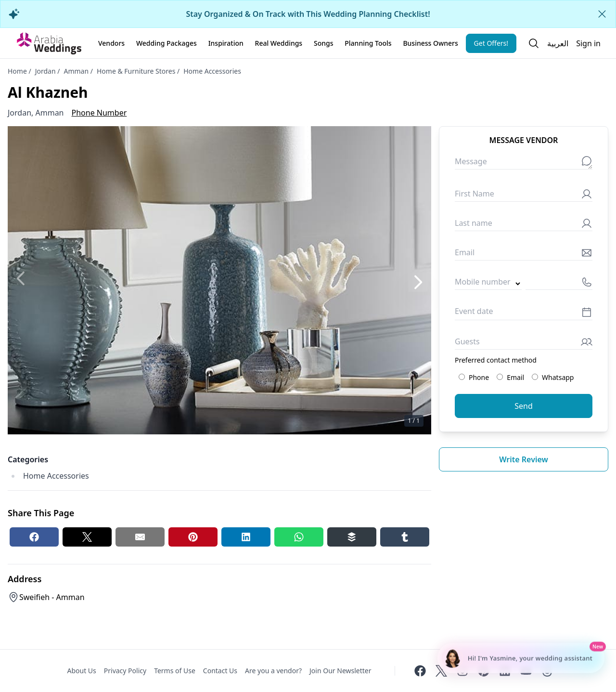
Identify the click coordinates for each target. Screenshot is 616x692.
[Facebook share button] (34, 537)
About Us (81, 671)
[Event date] (524, 314)
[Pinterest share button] (193, 537)
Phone (474, 377)
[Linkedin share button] (246, 537)
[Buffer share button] (352, 537)
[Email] (524, 255)
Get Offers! (491, 43)
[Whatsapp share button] (299, 537)
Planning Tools (368, 43)
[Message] (524, 163)
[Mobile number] (559, 284)
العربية (558, 43)
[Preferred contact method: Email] (500, 377)
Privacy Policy (125, 671)
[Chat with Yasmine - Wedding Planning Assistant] (521, 658)
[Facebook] (420, 671)
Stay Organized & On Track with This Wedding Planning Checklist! (308, 14)
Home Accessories (212, 71)
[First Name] (524, 196)
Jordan (45, 71)
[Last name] (524, 225)
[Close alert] (602, 14)
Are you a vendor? (273, 671)
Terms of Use (175, 671)
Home (17, 71)
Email (510, 377)
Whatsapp (553, 377)
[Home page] (49, 43)
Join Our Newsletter (340, 671)
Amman (76, 71)
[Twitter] (441, 671)
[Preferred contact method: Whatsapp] (535, 377)
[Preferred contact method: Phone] (462, 377)
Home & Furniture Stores (136, 71)
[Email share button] (140, 537)
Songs (324, 43)
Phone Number (99, 113)
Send (524, 406)
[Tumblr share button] (405, 537)
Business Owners (430, 43)
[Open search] (534, 43)
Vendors (111, 43)
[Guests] (524, 344)
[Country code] (488, 284)
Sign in (588, 43)
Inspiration (226, 43)
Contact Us (220, 671)
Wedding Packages (167, 43)
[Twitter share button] (87, 537)
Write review (524, 459)
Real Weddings (279, 43)
